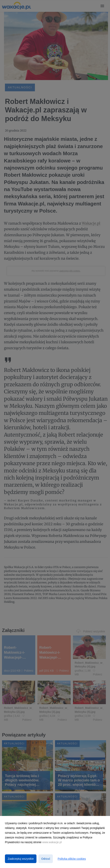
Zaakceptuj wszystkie (21, 859)
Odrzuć (46, 859)
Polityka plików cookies (72, 859)
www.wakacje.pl (52, 842)
